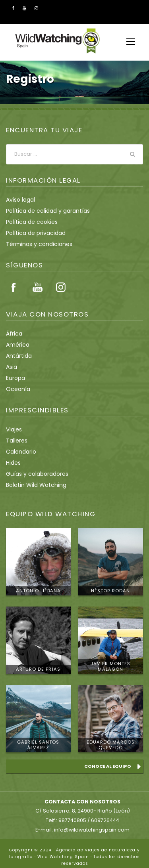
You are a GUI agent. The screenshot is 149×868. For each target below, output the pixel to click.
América (16, 345)
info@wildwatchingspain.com (91, 823)
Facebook (14, 287)
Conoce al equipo (109, 766)
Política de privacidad (32, 233)
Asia (11, 367)
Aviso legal (19, 200)
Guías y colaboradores (34, 474)
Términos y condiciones (35, 244)
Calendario (19, 452)
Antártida (17, 356)
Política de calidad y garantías (43, 211)
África (13, 334)
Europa (15, 378)
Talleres (15, 441)
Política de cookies (29, 222)
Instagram (61, 287)
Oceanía (16, 389)
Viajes (14, 429)
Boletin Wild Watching (33, 485)
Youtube (37, 287)
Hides (13, 463)
